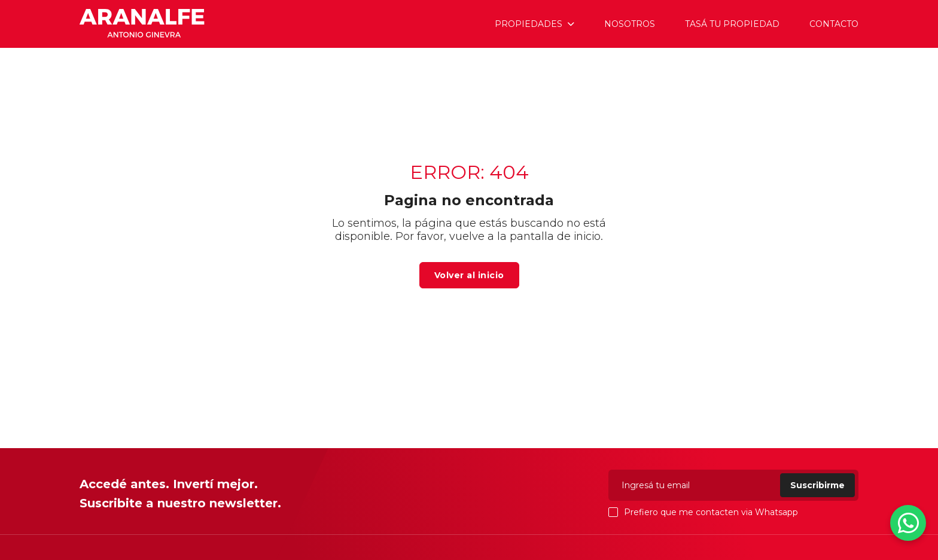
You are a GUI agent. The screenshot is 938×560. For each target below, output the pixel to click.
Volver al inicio (469, 275)
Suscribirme (817, 485)
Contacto (834, 24)
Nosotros (630, 24)
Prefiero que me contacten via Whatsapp (703, 512)
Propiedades (529, 24)
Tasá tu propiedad (732, 24)
